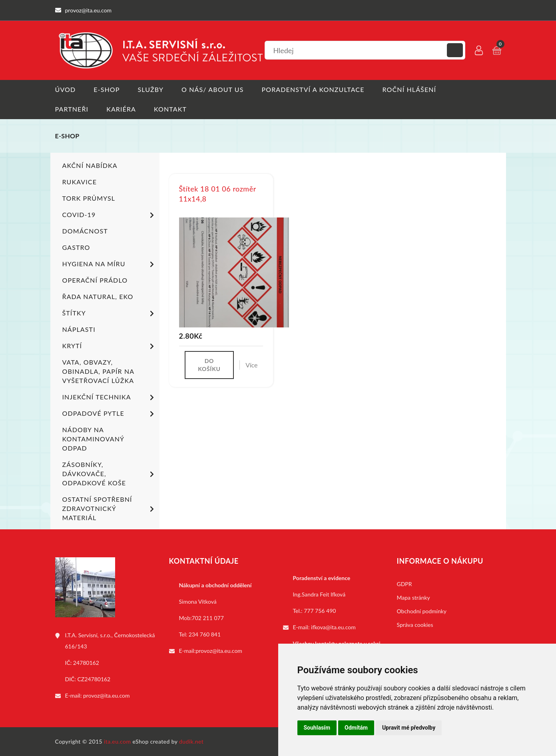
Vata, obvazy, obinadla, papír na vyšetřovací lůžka (98, 371)
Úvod (66, 89)
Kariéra (121, 109)
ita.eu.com (117, 741)
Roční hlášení (410, 89)
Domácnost (85, 231)
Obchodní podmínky (422, 611)
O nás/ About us (213, 89)
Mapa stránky (414, 597)
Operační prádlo (95, 280)
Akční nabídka (90, 165)
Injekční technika (110, 397)
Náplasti (79, 329)
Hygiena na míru (110, 264)
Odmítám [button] (356, 728)
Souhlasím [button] (317, 728)
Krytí (110, 346)
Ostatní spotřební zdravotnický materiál (110, 508)
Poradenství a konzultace (313, 89)
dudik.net (191, 741)
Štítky (110, 313)
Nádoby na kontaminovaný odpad (93, 439)
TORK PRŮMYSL (89, 198)
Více (251, 365)
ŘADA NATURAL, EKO (98, 296)
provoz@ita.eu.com (106, 695)
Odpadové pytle (110, 414)
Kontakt (170, 109)
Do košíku (209, 365)
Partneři (72, 109)
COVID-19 (110, 215)
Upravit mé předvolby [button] (409, 728)
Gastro (76, 247)
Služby (150, 89)
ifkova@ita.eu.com (333, 627)
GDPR (405, 584)
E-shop (107, 89)
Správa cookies (415, 625)
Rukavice (80, 182)
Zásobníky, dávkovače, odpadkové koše (110, 474)
